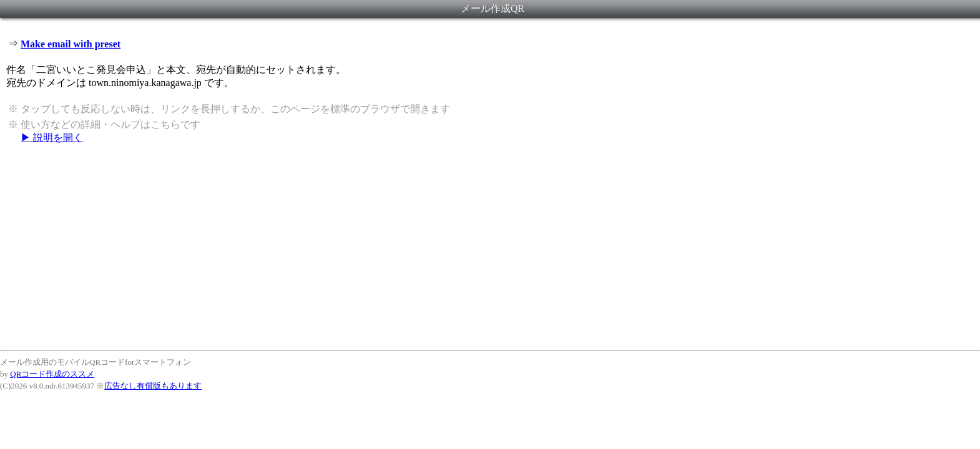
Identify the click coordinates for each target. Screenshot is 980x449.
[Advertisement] (490, 246)
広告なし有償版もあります (153, 386)
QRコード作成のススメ (52, 374)
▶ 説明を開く (52, 138)
